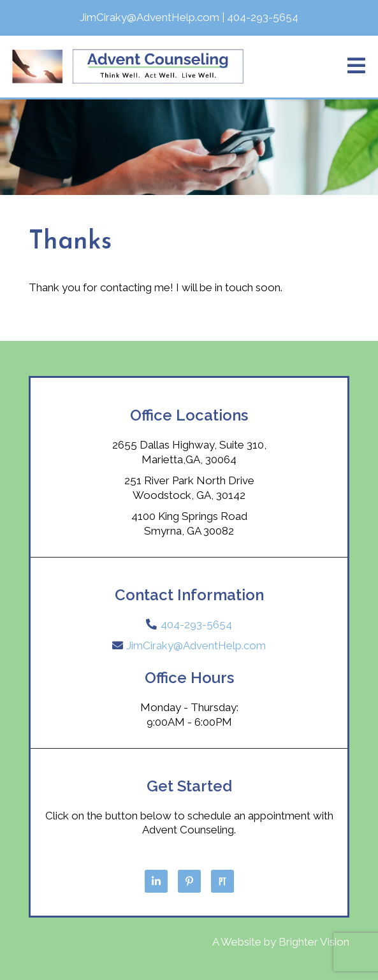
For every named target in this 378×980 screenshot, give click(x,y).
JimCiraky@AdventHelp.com (196, 645)
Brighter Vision (314, 942)
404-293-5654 (196, 624)
